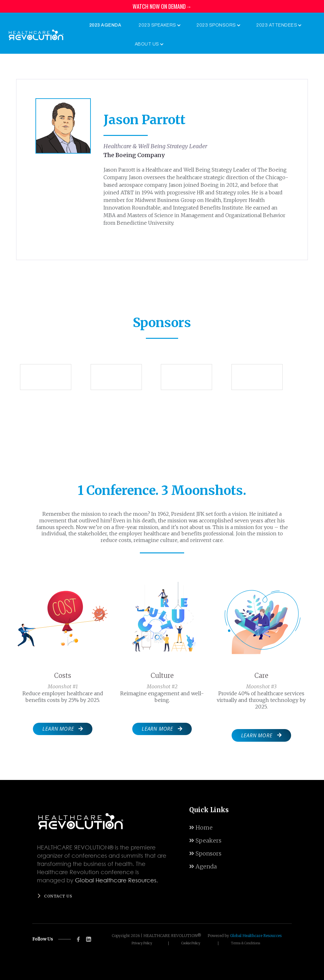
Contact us (58, 896)
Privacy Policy (142, 943)
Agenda (203, 866)
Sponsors (205, 853)
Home (201, 828)
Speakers (205, 840)
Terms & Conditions (246, 943)
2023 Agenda (105, 25)
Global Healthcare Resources (256, 936)
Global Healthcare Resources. (116, 880)
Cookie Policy (191, 943)
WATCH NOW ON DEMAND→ (162, 6)
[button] (158, 25)
